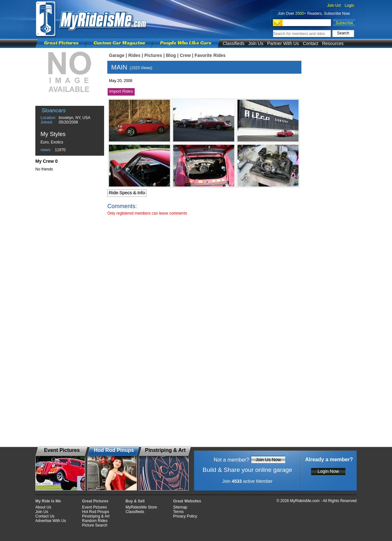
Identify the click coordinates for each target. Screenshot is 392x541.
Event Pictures (94, 507)
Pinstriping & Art (96, 516)
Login (349, 5)
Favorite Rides (210, 55)
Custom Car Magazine (119, 43)
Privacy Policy (185, 516)
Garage (117, 55)
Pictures (153, 55)
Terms (178, 512)
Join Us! (334, 5)
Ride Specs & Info (127, 193)
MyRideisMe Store (141, 507)
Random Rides (95, 521)
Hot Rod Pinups (95, 512)
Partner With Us (283, 43)
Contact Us (45, 516)
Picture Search (95, 525)
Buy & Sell (135, 501)
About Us (43, 507)
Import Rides (121, 91)
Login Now (328, 471)
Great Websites (187, 501)
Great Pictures (61, 43)
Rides (134, 55)
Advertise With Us (51, 521)
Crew (185, 55)
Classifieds (234, 43)
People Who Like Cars (186, 43)
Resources (333, 43)
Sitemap (180, 507)
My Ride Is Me (48, 501)
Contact (310, 43)
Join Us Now (268, 460)
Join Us (256, 43)
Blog (171, 55)
